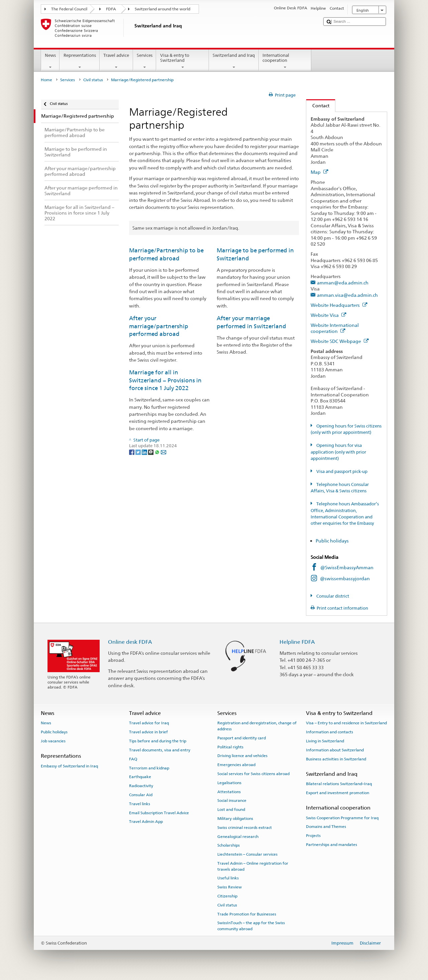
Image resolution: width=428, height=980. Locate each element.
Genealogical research (238, 837)
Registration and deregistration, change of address (257, 726)
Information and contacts (330, 732)
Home (46, 80)
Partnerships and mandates (332, 845)
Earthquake (140, 777)
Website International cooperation (335, 328)
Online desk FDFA (130, 642)
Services (145, 61)
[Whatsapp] (158, 452)
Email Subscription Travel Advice (159, 813)
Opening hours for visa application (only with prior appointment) (338, 452)
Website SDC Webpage (340, 341)
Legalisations (229, 783)
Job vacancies (53, 741)
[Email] (164, 452)
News (50, 61)
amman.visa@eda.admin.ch (347, 295)
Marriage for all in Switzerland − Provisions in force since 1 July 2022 (165, 380)
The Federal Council (69, 9)
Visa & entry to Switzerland (183, 61)
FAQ (133, 759)
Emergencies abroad (236, 765)
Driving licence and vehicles (242, 756)
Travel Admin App (146, 822)
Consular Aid (141, 795)
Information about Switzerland (335, 750)
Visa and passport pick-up (341, 471)
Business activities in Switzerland (336, 759)
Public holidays (333, 541)
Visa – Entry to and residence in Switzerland (346, 723)
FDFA (111, 9)
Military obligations (235, 819)
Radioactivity (141, 786)
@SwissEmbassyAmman (347, 567)
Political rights (230, 747)
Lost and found (231, 810)
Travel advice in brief (148, 732)
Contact (318, 105)
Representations (80, 61)
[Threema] (151, 452)
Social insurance (232, 801)
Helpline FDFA (297, 642)
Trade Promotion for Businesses (247, 914)
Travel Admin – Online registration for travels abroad (253, 866)
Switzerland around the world (163, 9)
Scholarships (229, 845)
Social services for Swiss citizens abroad (253, 774)
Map (319, 172)
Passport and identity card (242, 738)
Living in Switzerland (325, 741)
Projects (313, 836)
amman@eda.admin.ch (343, 283)
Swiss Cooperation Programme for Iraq (342, 818)
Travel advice (116, 61)
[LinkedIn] (145, 452)
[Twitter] (139, 452)
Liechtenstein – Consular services (247, 854)
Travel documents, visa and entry (160, 750)
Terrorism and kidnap (149, 768)
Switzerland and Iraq (234, 61)
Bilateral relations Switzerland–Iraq (339, 784)
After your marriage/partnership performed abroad (159, 326)
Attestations (229, 791)
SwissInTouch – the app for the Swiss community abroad (251, 926)
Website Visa (329, 315)
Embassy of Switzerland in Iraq (69, 766)
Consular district (332, 596)
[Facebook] (132, 452)
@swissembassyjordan (345, 578)
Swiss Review (230, 887)
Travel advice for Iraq (149, 723)
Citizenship (227, 896)
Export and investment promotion (338, 793)
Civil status (93, 80)
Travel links (140, 804)
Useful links (228, 878)
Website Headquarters (339, 305)
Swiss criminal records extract (245, 828)
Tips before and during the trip (158, 741)
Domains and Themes (326, 827)
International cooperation (285, 61)
